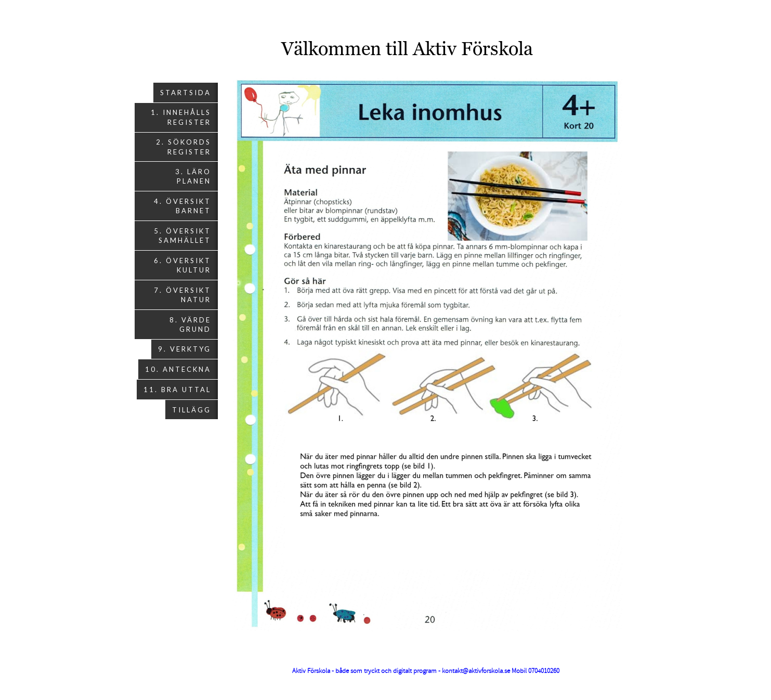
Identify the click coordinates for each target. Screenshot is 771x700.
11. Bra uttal (177, 390)
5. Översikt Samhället (182, 236)
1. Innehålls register (181, 117)
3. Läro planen (193, 176)
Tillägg (192, 410)
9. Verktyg (185, 349)
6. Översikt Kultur (182, 265)
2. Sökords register (184, 147)
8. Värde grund (190, 325)
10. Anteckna (178, 369)
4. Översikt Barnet (182, 206)
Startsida (186, 93)
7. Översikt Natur (182, 295)
